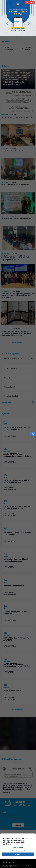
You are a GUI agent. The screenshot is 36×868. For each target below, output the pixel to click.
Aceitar (18, 854)
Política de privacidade (18, 851)
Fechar (30, 3)
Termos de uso (18, 848)
